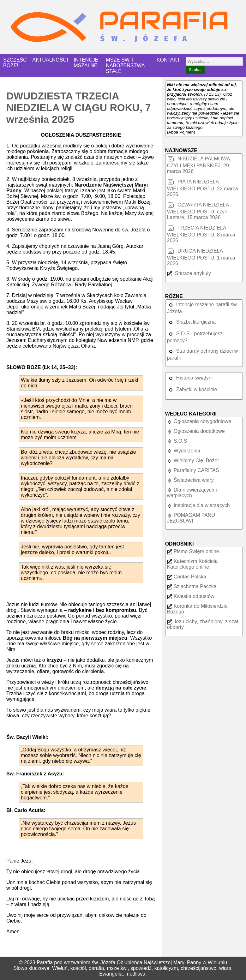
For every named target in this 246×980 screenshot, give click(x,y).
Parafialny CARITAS (193, 470)
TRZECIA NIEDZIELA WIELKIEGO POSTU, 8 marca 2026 (201, 234)
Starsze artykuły (189, 273)
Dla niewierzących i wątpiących (192, 493)
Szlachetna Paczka (192, 586)
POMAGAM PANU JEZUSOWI (191, 518)
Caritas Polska (187, 577)
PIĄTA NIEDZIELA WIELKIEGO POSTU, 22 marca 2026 (203, 188)
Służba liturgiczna (191, 322)
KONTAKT (168, 60)
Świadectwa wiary (190, 480)
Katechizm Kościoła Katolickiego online (192, 564)
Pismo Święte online (193, 551)
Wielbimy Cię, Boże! (193, 460)
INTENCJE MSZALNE (86, 63)
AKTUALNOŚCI (50, 60)
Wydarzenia (184, 451)
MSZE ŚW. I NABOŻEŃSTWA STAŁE (125, 66)
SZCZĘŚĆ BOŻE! (15, 63)
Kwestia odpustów (191, 596)
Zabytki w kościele (192, 389)
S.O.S (177, 441)
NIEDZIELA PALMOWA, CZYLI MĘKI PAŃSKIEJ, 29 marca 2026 (199, 165)
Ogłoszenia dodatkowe (196, 431)
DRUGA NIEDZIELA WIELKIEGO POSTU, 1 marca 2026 (201, 257)
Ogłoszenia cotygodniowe (199, 421)
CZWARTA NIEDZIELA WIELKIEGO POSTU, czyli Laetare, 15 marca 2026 (198, 211)
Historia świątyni (190, 378)
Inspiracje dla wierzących (198, 505)
